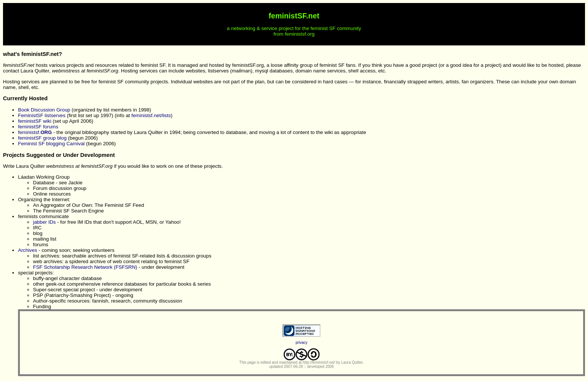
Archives (28, 250)
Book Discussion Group (44, 110)
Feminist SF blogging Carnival (51, 144)
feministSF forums (38, 127)
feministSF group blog (42, 138)
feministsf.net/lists (151, 115)
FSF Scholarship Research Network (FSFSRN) (85, 267)
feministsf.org (300, 34)
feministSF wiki (35, 121)
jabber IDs (44, 222)
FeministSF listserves (42, 115)
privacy (301, 343)
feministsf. (35, 132)
